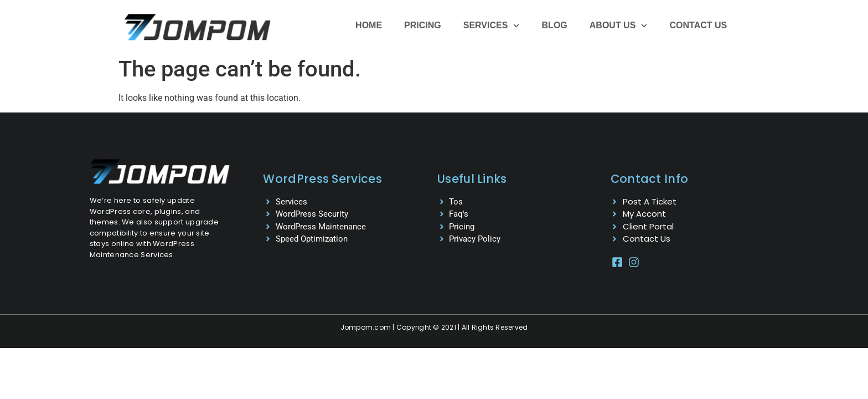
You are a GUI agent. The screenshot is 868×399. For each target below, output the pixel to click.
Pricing (423, 25)
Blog (555, 25)
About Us (619, 26)
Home (369, 25)
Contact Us (699, 25)
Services (492, 26)
